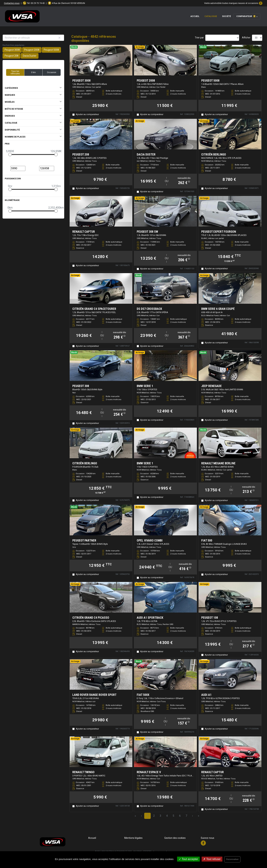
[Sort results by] (222, 38)
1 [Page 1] (148, 816)
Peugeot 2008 (32, 50)
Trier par (199, 38)
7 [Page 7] (186, 816)
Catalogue (211, 16)
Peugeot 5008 (51, 50)
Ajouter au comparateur (87, 114)
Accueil (195, 16)
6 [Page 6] (180, 816)
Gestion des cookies (175, 838)
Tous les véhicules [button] (15, 72)
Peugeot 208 (11, 56)
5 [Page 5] (173, 816)
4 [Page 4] (167, 816)
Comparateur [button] (246, 16)
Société (226, 16)
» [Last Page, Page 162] (199, 816)
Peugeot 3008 (12, 50)
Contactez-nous (12, 3)
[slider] (10, 154)
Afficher (246, 38)
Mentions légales (133, 838)
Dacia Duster (30, 56)
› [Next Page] (193, 816)
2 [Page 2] (154, 816)
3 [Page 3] (160, 816)
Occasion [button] (52, 72)
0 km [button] (33, 72)
